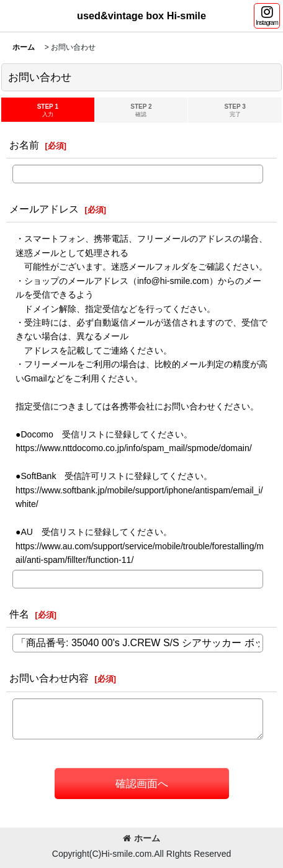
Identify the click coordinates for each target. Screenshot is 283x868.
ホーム (141, 838)
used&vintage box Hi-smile (141, 16)
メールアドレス (44, 209)
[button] (267, 16)
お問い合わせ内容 (49, 678)
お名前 (24, 145)
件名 (19, 614)
